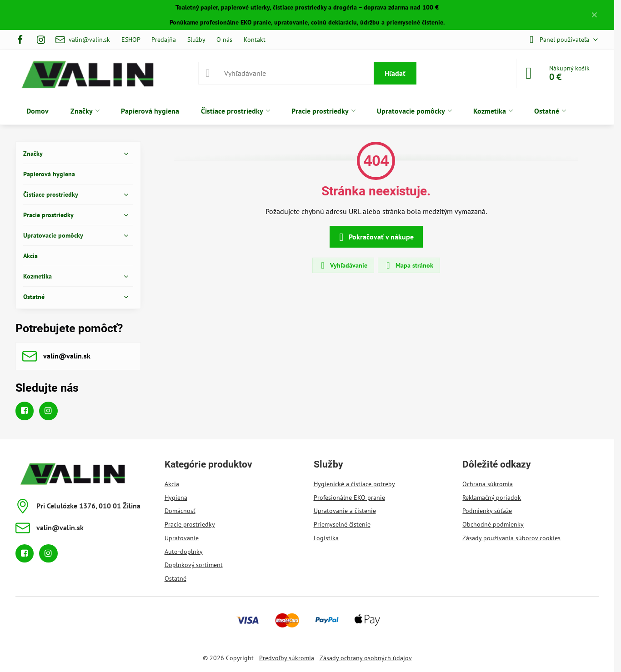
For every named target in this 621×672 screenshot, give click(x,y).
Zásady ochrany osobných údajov (366, 658)
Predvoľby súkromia (287, 658)
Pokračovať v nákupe (375, 237)
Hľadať (395, 73)
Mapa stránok (408, 265)
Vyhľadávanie (343, 265)
